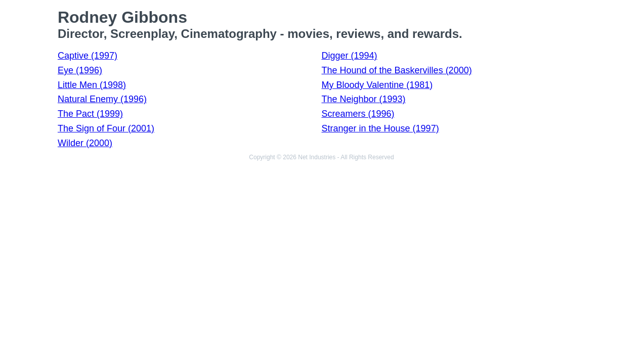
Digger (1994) (350, 56)
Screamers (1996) (358, 114)
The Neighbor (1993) (364, 99)
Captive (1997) (88, 56)
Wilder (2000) (85, 143)
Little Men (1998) (92, 85)
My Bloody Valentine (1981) (377, 85)
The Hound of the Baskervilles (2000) (397, 70)
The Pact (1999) (90, 114)
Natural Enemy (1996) (102, 99)
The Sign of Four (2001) (106, 128)
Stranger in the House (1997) (380, 128)
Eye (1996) (80, 70)
